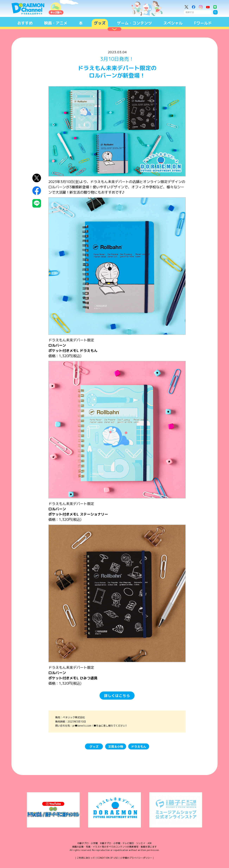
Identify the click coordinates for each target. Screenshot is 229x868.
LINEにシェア (37, 203)
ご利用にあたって (86, 858)
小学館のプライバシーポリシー (136, 858)
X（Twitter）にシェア (37, 178)
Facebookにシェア (37, 191)
